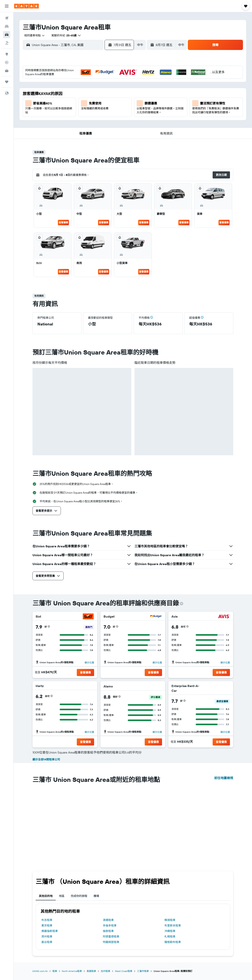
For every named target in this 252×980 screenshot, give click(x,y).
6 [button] (72, 91)
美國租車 (91, 971)
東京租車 (47, 926)
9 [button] (101, 91)
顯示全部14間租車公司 (46, 759)
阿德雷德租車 (111, 937)
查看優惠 (63, 222)
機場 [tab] (96, 896)
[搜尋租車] (7, 35)
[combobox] (33, 35)
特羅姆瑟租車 (111, 942)
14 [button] (82, 101)
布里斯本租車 (173, 926)
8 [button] (91, 91)
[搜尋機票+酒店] (7, 43)
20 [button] (72, 110)
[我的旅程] (7, 82)
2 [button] (101, 82)
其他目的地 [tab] (46, 896)
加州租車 (106, 971)
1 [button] (91, 82)
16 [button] (101, 101)
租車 (55, 971)
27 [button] (72, 119)
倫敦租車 (108, 931)
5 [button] (63, 91)
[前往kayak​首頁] (26, 6)
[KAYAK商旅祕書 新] (7, 71)
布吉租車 (47, 920)
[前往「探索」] (7, 54)
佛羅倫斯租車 (50, 931)
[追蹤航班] (7, 62)
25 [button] (120, 110)
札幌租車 (170, 937)
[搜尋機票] (7, 18)
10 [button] (110, 91)
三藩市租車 (143, 971)
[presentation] (182, 604)
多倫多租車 (110, 926)
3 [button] (110, 82)
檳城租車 (170, 920)
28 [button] (82, 119)
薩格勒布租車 (173, 942)
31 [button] (110, 119)
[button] (7, 6)
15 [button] (91, 101)
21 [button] (82, 110)
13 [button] (72, 101)
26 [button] (63, 119)
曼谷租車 (47, 942)
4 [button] (120, 82)
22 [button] (91, 110)
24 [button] (110, 110)
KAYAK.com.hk (40, 971)
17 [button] (110, 101)
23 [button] (101, 110)
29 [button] (91, 119)
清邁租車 (108, 920)
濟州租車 (47, 937)
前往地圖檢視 (224, 778)
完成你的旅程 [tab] (79, 896)
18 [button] (120, 101)
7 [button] (82, 91)
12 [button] (63, 101)
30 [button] (101, 119)
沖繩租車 (170, 931)
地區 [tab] (62, 896)
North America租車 (72, 971)
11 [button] (120, 91)
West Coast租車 (124, 971)
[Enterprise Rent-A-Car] (216, 688)
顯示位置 (89, 663)
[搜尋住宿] (7, 26)
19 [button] (63, 110)
